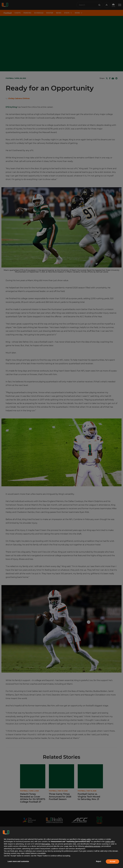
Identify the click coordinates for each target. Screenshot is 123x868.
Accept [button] (112, 861)
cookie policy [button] (110, 841)
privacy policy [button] (86, 839)
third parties (46, 844)
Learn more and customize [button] (18, 861)
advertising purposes (93, 846)
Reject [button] (98, 861)
